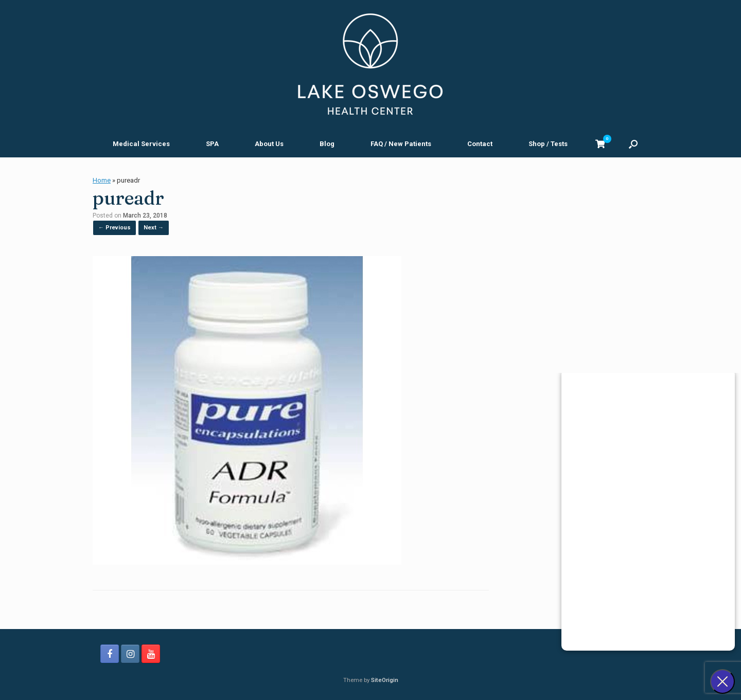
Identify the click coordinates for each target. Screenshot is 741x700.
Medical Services (141, 144)
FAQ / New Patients (401, 144)
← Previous (114, 228)
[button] (633, 144)
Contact (480, 144)
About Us (269, 144)
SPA (212, 144)
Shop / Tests (548, 144)
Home (102, 180)
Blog (327, 144)
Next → (154, 228)
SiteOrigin (385, 680)
